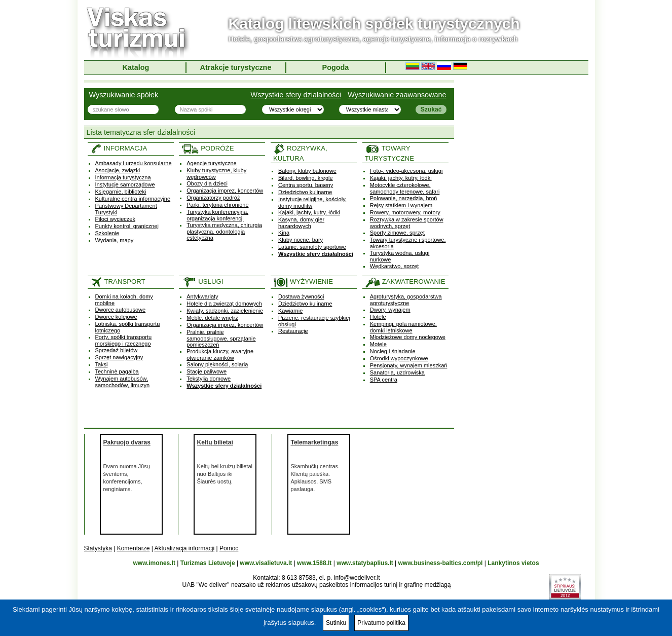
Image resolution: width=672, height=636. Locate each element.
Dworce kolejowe (116, 317)
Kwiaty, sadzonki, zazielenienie (225, 311)
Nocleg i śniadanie (393, 351)
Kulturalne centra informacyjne (133, 199)
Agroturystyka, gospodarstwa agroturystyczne (406, 300)
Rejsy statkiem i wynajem (401, 205)
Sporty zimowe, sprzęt (397, 233)
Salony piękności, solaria (217, 364)
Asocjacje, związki (118, 170)
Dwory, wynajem (390, 310)
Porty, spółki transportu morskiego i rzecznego (124, 340)
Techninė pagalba (117, 371)
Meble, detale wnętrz (212, 318)
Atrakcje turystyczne (236, 67)
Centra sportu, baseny (306, 185)
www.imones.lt (154, 563)
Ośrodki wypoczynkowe (399, 358)
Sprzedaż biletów (117, 350)
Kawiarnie (290, 311)
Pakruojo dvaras (127, 442)
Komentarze (134, 548)
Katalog (136, 67)
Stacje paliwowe (207, 371)
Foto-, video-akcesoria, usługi (406, 171)
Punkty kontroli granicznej (127, 226)
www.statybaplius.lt (365, 563)
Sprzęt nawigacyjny (119, 357)
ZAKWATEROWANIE (405, 282)
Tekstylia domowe (209, 379)
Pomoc (229, 548)
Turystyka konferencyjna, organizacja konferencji (217, 215)
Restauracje (293, 331)
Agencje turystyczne (211, 163)
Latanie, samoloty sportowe (312, 247)
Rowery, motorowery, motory (405, 212)
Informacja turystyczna (123, 177)
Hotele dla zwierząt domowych (224, 304)
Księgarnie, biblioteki (121, 192)
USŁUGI (202, 282)
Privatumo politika (381, 623)
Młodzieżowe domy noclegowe (408, 337)
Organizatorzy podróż (213, 198)
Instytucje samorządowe (125, 184)
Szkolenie (107, 233)
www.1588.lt (314, 563)
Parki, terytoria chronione (217, 205)
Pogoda (336, 67)
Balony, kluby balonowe (307, 171)
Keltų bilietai (215, 442)
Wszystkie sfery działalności (296, 95)
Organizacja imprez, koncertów (225, 191)
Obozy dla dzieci (207, 183)
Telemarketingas (315, 442)
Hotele (378, 317)
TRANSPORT (118, 282)
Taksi (102, 364)
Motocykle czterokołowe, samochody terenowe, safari (405, 188)
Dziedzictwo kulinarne (305, 192)
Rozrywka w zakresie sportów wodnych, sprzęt (407, 223)
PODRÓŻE (208, 148)
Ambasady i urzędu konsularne (134, 163)
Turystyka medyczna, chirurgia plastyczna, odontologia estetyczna (224, 231)
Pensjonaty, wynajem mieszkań (409, 365)
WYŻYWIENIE (303, 282)
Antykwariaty (202, 296)
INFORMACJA (119, 148)
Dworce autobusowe (121, 310)
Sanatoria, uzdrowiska (397, 372)
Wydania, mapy (115, 240)
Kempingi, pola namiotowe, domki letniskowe (403, 327)
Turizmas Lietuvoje (208, 563)
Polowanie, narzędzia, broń (404, 198)
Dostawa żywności (301, 296)
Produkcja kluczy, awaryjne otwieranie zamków (220, 354)
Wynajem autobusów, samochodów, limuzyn (123, 382)
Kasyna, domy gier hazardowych (301, 223)
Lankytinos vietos (513, 563)
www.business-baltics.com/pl (441, 563)
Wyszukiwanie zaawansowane (397, 95)
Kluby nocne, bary (301, 240)
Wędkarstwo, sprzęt (395, 266)
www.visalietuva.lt (266, 563)
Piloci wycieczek (115, 219)
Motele (378, 344)
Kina (284, 233)
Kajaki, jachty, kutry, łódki (309, 212)
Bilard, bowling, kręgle (306, 178)
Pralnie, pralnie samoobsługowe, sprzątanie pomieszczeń (221, 338)
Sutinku (336, 623)
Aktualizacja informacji (184, 548)
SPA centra (384, 380)
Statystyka (98, 548)
